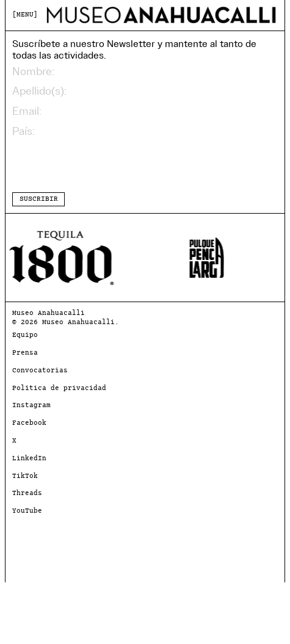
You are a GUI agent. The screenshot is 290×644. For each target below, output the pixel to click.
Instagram (31, 406)
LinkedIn (29, 459)
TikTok (25, 476)
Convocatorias (40, 371)
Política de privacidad (59, 389)
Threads (27, 494)
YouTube (27, 511)
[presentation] (105, 165)
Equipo (25, 335)
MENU (25, 15)
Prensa (25, 353)
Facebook (29, 423)
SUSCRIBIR (39, 199)
